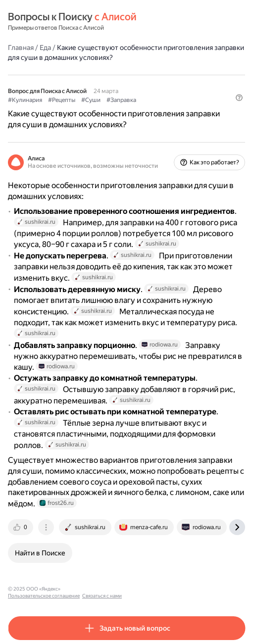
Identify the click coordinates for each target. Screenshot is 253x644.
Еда (45, 48)
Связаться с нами (159, 589)
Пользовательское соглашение (101, 589)
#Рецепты (62, 100)
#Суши (91, 100)
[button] (239, 98)
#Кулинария (25, 100)
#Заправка (121, 100)
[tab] (21, 527)
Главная (21, 48)
